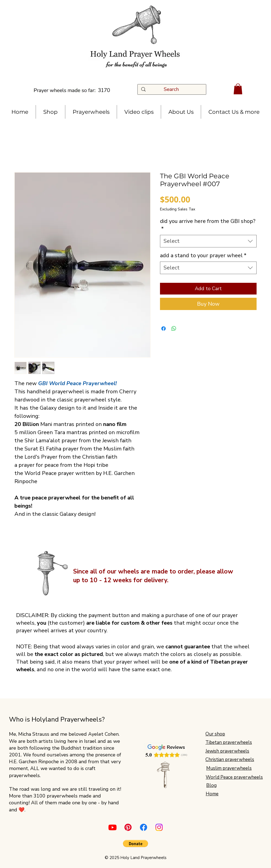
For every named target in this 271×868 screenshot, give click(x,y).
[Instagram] (159, 827)
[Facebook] (144, 827)
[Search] (173, 89)
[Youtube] (113, 827)
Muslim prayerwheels (229, 768)
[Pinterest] (128, 827)
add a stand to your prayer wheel (203, 255)
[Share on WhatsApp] (174, 329)
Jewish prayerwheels (227, 751)
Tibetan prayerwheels (229, 742)
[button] (238, 89)
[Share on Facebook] (164, 329)
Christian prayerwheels (230, 760)
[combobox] (208, 241)
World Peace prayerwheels (234, 777)
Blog (211, 785)
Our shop (215, 734)
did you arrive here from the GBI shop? (208, 225)
